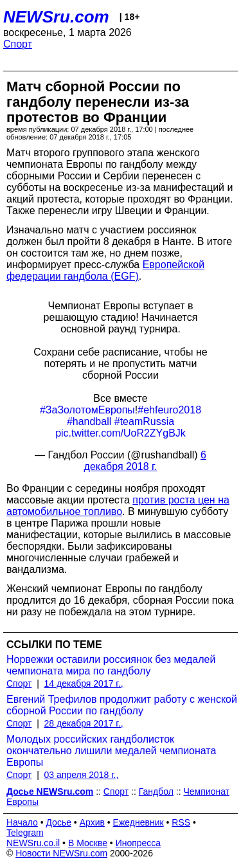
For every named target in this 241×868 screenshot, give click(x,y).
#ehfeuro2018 (169, 410)
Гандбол (156, 791)
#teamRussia (144, 421)
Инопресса (138, 843)
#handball (89, 421)
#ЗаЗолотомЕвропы (87, 410)
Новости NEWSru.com (61, 853)
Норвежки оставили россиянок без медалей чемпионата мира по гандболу (111, 665)
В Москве (88, 843)
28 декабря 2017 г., (84, 723)
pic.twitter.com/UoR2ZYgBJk (121, 433)
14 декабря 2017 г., (84, 683)
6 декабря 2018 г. (145, 461)
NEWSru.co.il (33, 843)
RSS (181, 822)
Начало (22, 822)
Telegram (25, 833)
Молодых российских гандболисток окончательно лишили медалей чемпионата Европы (111, 751)
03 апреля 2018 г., (82, 775)
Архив (92, 822)
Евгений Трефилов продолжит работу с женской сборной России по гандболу (122, 705)
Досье (58, 822)
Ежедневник (138, 822)
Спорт (18, 44)
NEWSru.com (56, 17)
